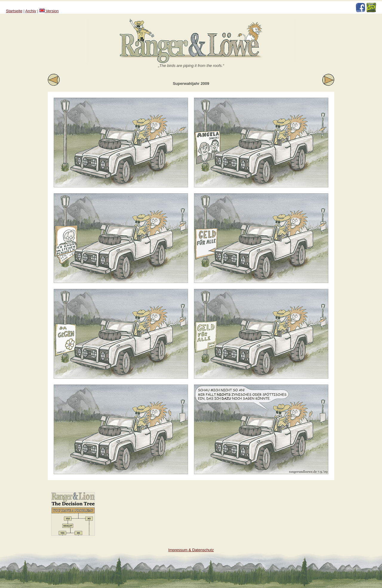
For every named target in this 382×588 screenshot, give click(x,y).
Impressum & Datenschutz (191, 550)
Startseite (14, 11)
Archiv (31, 11)
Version (49, 11)
